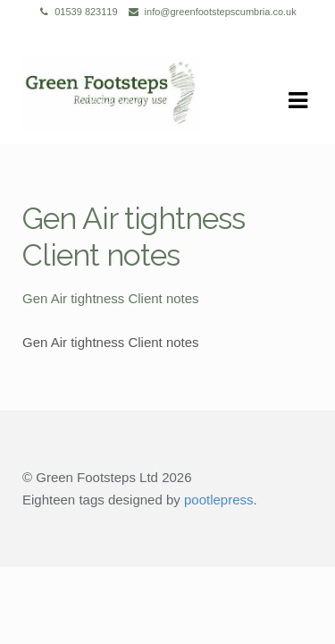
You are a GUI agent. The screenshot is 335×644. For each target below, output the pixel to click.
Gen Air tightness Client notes (111, 298)
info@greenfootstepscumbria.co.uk (209, 12)
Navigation (297, 101)
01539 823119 (75, 12)
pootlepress (219, 500)
